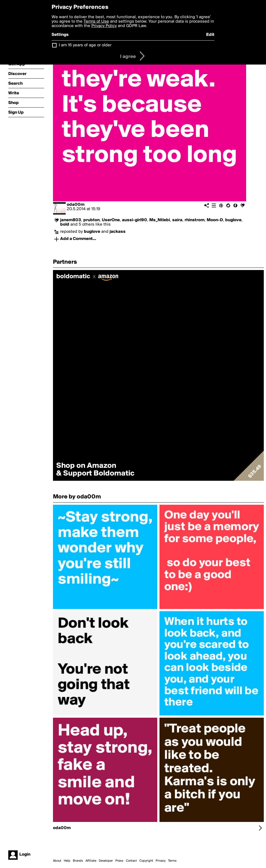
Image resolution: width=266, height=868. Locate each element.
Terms (172, 861)
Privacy (161, 861)
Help (67, 861)
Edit (210, 35)
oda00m (76, 205)
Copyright (146, 861)
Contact (131, 861)
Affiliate (91, 861)
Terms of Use (96, 22)
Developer (106, 861)
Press (119, 861)
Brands (78, 861)
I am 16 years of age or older (85, 45)
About (57, 861)
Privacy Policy (104, 26)
